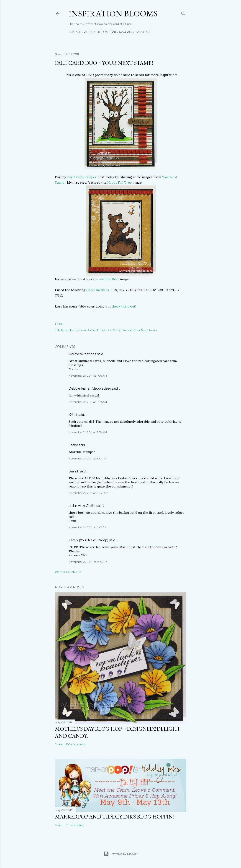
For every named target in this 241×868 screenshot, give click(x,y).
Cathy (73, 445)
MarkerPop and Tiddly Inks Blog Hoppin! (115, 817)
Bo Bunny (71, 330)
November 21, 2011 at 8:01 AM (88, 458)
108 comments (76, 744)
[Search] (183, 13)
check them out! (124, 306)
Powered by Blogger (120, 854)
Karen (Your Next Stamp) (88, 540)
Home (74, 32)
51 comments (74, 825)
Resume (142, 32)
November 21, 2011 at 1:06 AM (88, 376)
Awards (125, 32)
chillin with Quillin (82, 506)
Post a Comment (68, 572)
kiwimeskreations (82, 354)
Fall (103, 330)
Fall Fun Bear (109, 279)
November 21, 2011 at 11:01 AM (88, 527)
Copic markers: (98, 290)
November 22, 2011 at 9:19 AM (88, 562)
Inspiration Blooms (113, 14)
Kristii (73, 415)
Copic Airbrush (89, 330)
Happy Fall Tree (119, 182)
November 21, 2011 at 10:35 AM (88, 493)
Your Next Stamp (146, 330)
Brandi (74, 471)
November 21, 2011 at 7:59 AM (88, 432)
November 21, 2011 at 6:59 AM (88, 402)
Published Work (98, 32)
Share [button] (59, 324)
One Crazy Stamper (82, 177)
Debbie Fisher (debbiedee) (90, 388)
